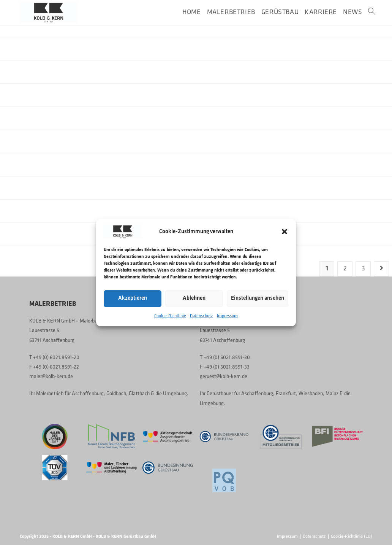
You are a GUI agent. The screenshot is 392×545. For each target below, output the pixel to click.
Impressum (227, 316)
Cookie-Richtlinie (170, 316)
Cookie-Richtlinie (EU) (352, 537)
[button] (285, 232)
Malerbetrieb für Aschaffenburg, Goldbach (81, 394)
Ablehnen (194, 298)
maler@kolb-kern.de (51, 377)
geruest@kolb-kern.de (224, 377)
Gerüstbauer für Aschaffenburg (240, 394)
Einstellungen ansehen (258, 298)
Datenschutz (202, 316)
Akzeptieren (133, 298)
